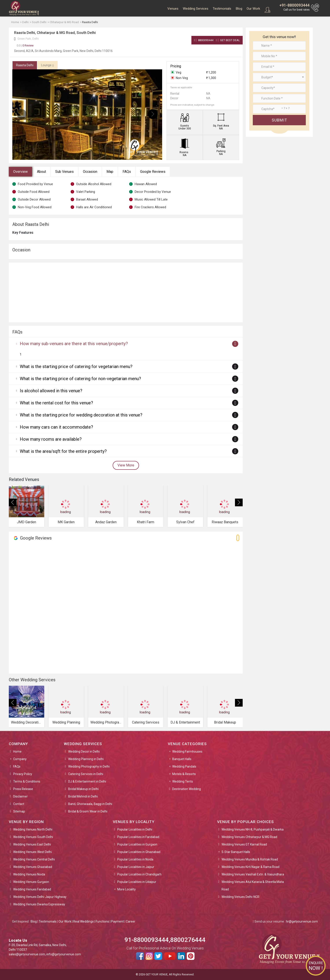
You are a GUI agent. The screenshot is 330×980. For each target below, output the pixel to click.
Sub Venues (64, 172)
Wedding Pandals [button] (184, 766)
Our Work (253, 9)
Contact (19, 804)
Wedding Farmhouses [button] (187, 752)
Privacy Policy (23, 774)
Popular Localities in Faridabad (138, 837)
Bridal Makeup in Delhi (83, 789)
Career (131, 921)
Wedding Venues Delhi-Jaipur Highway (40, 897)
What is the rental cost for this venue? (56, 403)
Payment (117, 921)
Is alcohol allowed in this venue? (51, 391)
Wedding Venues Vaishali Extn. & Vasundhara (253, 874)
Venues (173, 9)
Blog (239, 9)
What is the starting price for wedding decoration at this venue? (81, 415)
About (41, 172)
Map (110, 172)
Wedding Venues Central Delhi (34, 859)
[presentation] (22, 114)
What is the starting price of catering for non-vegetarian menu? (80, 379)
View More (126, 465)
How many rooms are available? (51, 439)
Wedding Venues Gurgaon (31, 882)
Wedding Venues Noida (29, 874)
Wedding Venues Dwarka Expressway (39, 904)
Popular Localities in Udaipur (137, 882)
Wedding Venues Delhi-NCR (240, 897)
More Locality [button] (126, 889)
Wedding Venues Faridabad (32, 889)
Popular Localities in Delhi (135, 829)
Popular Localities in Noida (135, 859)
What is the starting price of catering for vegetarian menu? (76, 367)
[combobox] (279, 77)
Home (17, 752)
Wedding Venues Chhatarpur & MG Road (249, 837)
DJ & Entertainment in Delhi (87, 781)
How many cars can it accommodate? (56, 427)
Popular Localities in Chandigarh (139, 874)
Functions (102, 921)
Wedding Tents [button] (183, 781)
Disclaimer (20, 796)
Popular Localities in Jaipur (136, 867)
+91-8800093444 (294, 5)
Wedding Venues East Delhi (32, 844)
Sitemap (19, 811)
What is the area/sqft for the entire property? (63, 451)
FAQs (127, 172)
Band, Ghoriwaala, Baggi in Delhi (90, 804)
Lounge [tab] (48, 65)
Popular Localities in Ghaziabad (139, 852)
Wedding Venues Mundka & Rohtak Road (250, 859)
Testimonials (222, 9)
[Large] (279, 109)
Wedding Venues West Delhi (32, 852)
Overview (20, 172)
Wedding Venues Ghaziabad (33, 867)
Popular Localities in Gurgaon (137, 844)
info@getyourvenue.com (64, 954)
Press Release (23, 789)
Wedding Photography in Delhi (89, 766)
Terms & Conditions (27, 781)
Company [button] (20, 759)
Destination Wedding (187, 789)
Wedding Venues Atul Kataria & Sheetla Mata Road (253, 886)
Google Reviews (153, 172)
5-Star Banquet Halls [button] (236, 852)
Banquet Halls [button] (182, 759)
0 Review (25, 45)
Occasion (90, 172)
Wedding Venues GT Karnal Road (244, 844)
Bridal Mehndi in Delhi (83, 796)
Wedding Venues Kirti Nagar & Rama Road (250, 867)
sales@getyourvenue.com (27, 954)
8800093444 (204, 40)
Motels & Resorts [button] (184, 774)
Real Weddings (83, 921)
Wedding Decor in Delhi (84, 752)
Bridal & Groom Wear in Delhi (88, 811)
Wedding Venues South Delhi (33, 837)
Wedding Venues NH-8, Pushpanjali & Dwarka (253, 829)
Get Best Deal (228, 40)
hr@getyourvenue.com (302, 921)
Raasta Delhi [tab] (25, 65)
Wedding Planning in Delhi (86, 759)
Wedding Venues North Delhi (33, 829)
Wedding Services (196, 9)
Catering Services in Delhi (86, 774)
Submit (279, 120)
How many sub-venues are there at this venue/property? (74, 344)
